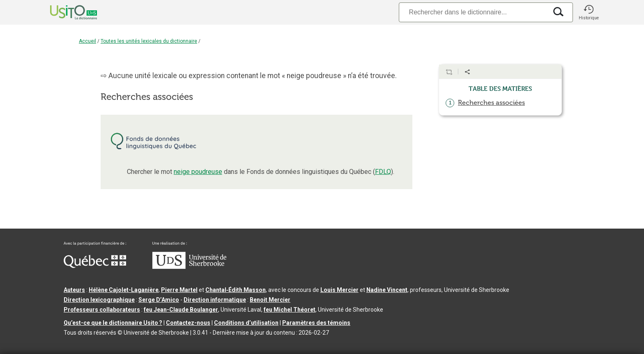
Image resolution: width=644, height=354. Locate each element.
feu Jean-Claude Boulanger (181, 310)
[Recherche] (473, 12)
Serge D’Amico (159, 300)
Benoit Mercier (270, 300)
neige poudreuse (198, 172)
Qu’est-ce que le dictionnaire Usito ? (113, 323)
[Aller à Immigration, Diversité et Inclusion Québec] (95, 266)
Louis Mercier (339, 290)
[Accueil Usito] (64, 12)
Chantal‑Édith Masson (236, 290)
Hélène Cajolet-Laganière (124, 290)
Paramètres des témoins (316, 323)
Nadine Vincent (387, 290)
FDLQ (383, 172)
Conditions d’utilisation (246, 323)
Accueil (87, 41)
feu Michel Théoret (290, 310)
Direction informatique (215, 300)
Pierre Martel (179, 290)
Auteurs (74, 290)
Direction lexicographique (99, 300)
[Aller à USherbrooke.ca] (189, 267)
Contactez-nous (188, 323)
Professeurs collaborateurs (102, 310)
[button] (589, 12)
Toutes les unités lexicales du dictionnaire (149, 41)
